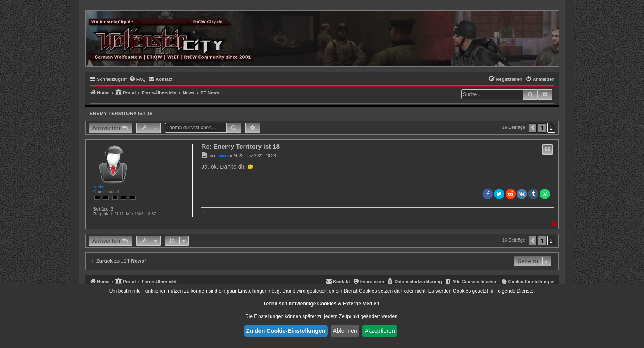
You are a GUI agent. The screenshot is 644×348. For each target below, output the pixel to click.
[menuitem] (137, 79)
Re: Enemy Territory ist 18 (240, 146)
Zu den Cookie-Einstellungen (286, 331)
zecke (99, 187)
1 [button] (542, 128)
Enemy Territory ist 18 (121, 114)
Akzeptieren (380, 331)
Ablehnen (345, 331)
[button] (533, 128)
